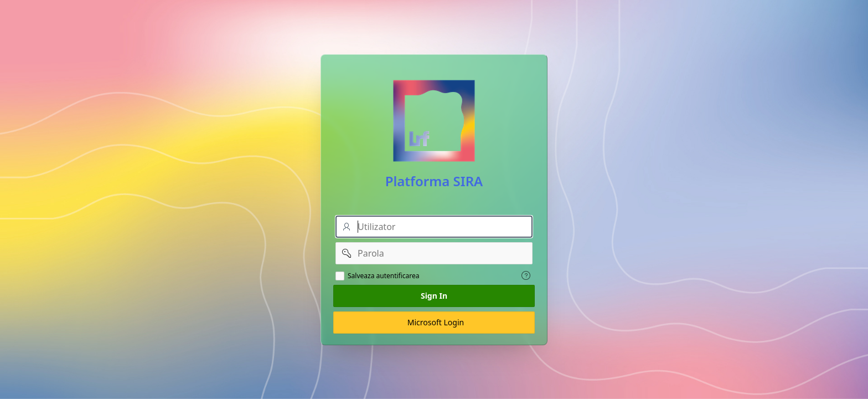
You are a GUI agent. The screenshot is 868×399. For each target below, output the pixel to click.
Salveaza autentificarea (384, 276)
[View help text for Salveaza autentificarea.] (526, 275)
